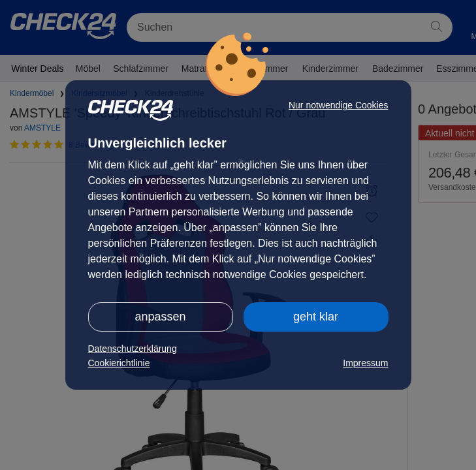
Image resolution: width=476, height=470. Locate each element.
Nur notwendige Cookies (339, 105)
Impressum (365, 363)
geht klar (316, 317)
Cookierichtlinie (119, 363)
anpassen (160, 317)
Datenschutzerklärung (133, 349)
